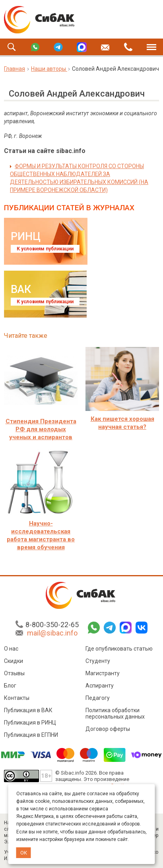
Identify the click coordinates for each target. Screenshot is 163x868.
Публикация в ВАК (28, 711)
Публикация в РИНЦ (30, 723)
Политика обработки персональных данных (115, 714)
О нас (11, 649)
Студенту (98, 661)
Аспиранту (100, 686)
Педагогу (98, 698)
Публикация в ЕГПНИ (31, 735)
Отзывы (14, 674)
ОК (24, 853)
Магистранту (103, 674)
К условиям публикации (45, 249)
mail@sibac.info (52, 633)
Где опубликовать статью (119, 649)
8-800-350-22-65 (52, 625)
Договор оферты (108, 729)
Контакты (17, 698)
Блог (10, 686)
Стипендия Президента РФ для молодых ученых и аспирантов (41, 429)
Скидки (14, 661)
